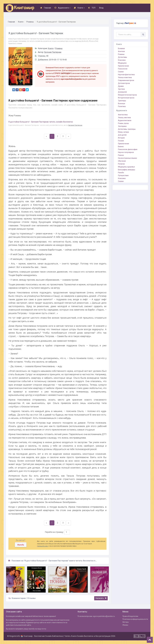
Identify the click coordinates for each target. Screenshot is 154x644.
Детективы (122, 57)
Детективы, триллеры (127, 129)
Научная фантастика (126, 75)
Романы (30, 22)
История (121, 138)
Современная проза (126, 80)
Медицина (122, 63)
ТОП (92, 8)
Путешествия (123, 175)
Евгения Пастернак (53, 52)
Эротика (121, 89)
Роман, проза (123, 123)
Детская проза (124, 83)
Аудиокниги (62, 8)
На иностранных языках (127, 158)
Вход (101, 8)
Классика (122, 60)
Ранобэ (121, 173)
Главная (46, 8)
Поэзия (121, 141)
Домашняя (122, 92)
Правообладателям (130, 616)
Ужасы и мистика (125, 77)
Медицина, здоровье (126, 167)
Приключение (124, 66)
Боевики (121, 49)
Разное (121, 155)
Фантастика (123, 115)
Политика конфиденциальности (135, 619)
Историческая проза (126, 98)
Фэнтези (121, 51)
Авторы (126, 622)
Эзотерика (122, 126)
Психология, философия (128, 149)
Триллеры (122, 101)
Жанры (125, 625)
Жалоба (21, 545)
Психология (123, 69)
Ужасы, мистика (124, 118)
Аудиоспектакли (125, 120)
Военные (122, 104)
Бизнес (121, 146)
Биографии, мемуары (127, 170)
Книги (79, 8)
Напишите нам (42, 546)
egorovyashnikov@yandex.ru (104, 616)
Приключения (124, 144)
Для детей (122, 135)
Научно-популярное (126, 152)
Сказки (121, 72)
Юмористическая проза (127, 95)
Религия (121, 164)
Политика (122, 106)
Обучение (122, 161)
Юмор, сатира (123, 132)
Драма (121, 86)
